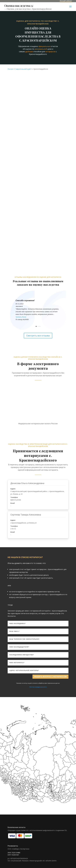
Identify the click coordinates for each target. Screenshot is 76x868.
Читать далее (21, 315)
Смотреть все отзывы (38, 333)
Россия (10, 67)
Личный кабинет (66, 1)
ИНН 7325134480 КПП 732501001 (14, 852)
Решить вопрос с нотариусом (50, 675)
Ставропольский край (22, 67)
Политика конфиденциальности (38, 685)
